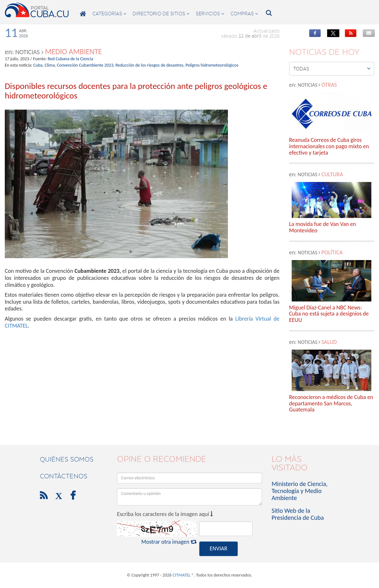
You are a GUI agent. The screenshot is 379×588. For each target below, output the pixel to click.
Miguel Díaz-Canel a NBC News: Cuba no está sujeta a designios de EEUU (329, 314)
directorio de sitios (161, 14)
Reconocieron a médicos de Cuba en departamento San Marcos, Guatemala (331, 404)
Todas (332, 69)
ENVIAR (219, 548)
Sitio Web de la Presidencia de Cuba (298, 514)
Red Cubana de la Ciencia (70, 59)
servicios (210, 14)
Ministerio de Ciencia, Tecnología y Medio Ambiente (300, 491)
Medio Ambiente (73, 51)
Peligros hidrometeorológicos (212, 65)
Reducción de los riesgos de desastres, (150, 65)
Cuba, (38, 65)
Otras (329, 85)
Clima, (50, 65)
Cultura (332, 174)
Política (332, 252)
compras (244, 14)
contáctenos (64, 476)
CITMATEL (181, 575)
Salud (329, 342)
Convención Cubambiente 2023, (86, 65)
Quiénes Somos (67, 459)
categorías (109, 14)
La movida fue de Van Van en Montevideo (323, 228)
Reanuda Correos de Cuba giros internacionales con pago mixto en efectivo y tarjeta (329, 146)
